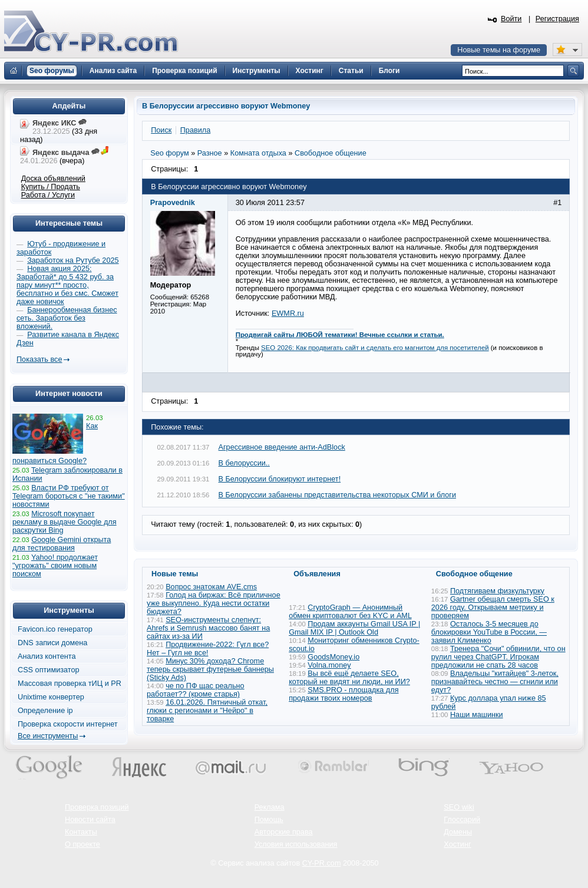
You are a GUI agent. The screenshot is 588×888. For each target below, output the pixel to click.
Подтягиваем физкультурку (497, 591)
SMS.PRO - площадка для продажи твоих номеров (343, 694)
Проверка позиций (97, 807)
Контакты (81, 832)
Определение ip (45, 711)
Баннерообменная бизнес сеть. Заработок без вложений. (67, 318)
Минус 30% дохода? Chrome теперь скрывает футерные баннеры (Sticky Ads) (210, 669)
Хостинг (457, 844)
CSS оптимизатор (49, 670)
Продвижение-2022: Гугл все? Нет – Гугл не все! (208, 649)
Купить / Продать (51, 187)
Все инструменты (48, 736)
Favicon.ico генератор (55, 629)
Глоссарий (462, 820)
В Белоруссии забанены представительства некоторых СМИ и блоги (337, 495)
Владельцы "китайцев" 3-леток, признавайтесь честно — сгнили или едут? (495, 682)
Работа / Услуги (48, 195)
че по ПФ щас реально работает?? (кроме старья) (196, 690)
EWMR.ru (288, 313)
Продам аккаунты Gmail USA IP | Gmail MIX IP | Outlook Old (354, 628)
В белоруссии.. (244, 463)
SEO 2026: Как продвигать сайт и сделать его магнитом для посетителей (375, 348)
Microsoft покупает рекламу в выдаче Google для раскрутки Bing (65, 522)
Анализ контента (47, 656)
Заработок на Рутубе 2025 (73, 260)
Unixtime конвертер (51, 697)
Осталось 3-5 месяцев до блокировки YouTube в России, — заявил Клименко (489, 632)
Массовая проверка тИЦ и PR (70, 684)
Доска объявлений (53, 179)
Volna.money (329, 665)
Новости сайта (90, 820)
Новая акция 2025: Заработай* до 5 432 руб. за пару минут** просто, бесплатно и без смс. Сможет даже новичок (67, 285)
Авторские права (284, 832)
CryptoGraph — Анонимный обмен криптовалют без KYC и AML (350, 612)
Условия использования (296, 844)
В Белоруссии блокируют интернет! (280, 479)
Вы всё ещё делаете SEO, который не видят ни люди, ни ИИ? (349, 678)
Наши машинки (477, 715)
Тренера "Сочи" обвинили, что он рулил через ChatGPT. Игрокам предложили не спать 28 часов (498, 657)
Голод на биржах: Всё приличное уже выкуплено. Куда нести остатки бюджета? (214, 603)
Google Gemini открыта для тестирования (62, 544)
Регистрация (557, 19)
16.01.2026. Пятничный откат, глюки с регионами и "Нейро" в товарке (207, 711)
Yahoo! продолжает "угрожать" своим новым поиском (55, 566)
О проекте (82, 844)
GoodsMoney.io (333, 657)
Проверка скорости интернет (68, 724)
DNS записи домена (52, 643)
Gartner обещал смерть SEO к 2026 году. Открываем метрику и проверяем (493, 608)
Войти (511, 19)
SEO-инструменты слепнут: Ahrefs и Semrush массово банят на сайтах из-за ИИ (208, 628)
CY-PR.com (322, 863)
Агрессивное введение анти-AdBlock (282, 447)
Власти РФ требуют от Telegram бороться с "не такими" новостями (69, 496)
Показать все (39, 359)
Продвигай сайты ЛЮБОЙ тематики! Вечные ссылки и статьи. (340, 335)
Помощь (269, 820)
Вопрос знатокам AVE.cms (211, 587)
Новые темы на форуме (499, 50)
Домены (458, 832)
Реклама (270, 807)
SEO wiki (459, 807)
